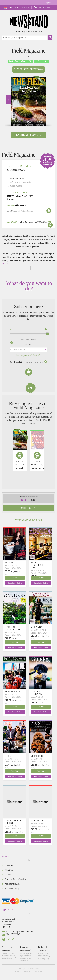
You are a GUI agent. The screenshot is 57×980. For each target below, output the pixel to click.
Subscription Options (15, 583)
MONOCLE (37, 756)
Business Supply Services (16, 879)
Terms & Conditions (22, 971)
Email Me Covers (28, 135)
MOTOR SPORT (13, 691)
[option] (29, 101)
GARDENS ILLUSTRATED (13, 628)
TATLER (9, 563)
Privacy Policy (37, 971)
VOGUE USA (38, 821)
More (4, 263)
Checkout (29, 508)
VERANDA (37, 627)
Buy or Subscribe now (28, 69)
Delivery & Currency (18, 8)
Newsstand (35, 969)
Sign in (48, 2)
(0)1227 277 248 (13, 934)
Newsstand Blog (12, 888)
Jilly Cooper (21, 205)
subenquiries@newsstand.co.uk (19, 931)
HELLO (9, 756)
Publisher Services (12, 884)
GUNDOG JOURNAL (36, 693)
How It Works (11, 866)
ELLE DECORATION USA (38, 565)
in (20, 61)
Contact (8, 875)
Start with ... (28, 345)
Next (9, 100)
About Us (9, 870)
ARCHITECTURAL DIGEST (15, 822)
